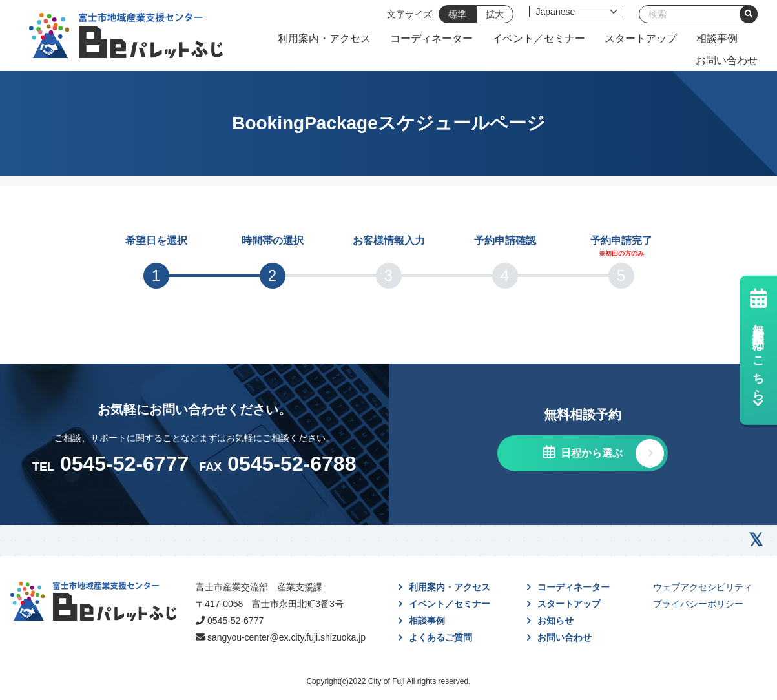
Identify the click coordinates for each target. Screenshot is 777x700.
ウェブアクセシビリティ (703, 587)
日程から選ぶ (590, 453)
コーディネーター (431, 38)
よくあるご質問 (440, 637)
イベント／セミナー (539, 38)
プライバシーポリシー (698, 604)
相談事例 (717, 38)
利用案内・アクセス (324, 38)
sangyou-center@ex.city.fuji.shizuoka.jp (286, 637)
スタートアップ (641, 38)
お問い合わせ (727, 60)
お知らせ (555, 621)
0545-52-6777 (235, 621)
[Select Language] (576, 12)
